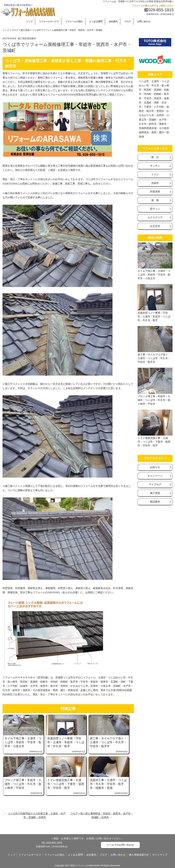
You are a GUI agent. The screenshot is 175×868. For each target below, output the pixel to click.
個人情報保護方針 (139, 855)
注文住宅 (155, 226)
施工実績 (25, 30)
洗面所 (155, 183)
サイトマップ (160, 855)
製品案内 (31, 38)
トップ (29, 21)
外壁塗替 (155, 192)
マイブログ (155, 484)
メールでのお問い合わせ (120, 845)
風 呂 (155, 157)
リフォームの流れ (74, 21)
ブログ (127, 21)
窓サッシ (155, 209)
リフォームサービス (49, 21)
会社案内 (113, 21)
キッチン (155, 166)
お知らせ (155, 467)
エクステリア (155, 217)
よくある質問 (96, 21)
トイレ (155, 174)
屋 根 (155, 200)
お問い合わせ (144, 21)
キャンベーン (155, 476)
